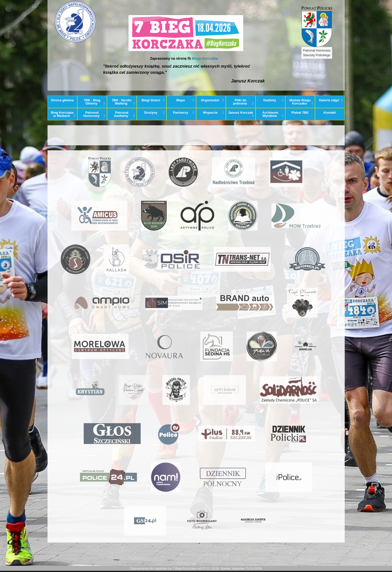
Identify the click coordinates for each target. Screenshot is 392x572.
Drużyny (154, 113)
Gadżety (273, 100)
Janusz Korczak (241, 114)
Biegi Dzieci (153, 100)
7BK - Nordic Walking (123, 102)
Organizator (212, 100)
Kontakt (330, 113)
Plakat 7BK (300, 113)
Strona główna (62, 100)
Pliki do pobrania (243, 102)
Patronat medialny (124, 114)
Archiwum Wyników (273, 114)
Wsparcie (213, 113)
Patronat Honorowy (94, 114)
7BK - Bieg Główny (94, 102)
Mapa (185, 100)
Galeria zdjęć (331, 100)
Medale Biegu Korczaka (301, 102)
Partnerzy (184, 113)
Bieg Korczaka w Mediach (63, 114)
